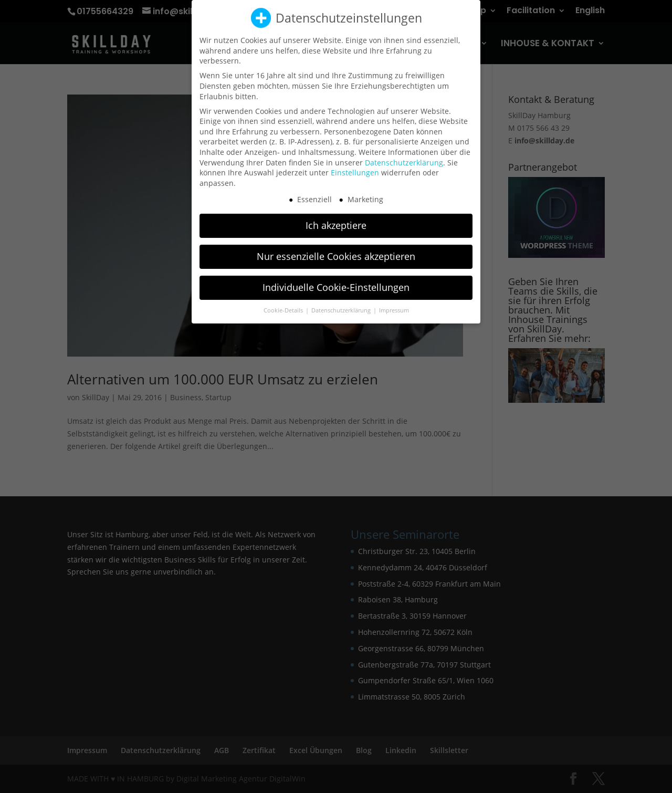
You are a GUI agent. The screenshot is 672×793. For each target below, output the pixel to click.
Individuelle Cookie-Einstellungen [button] (336, 282)
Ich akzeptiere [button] (336, 220)
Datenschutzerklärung (404, 157)
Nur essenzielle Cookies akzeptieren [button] (336, 251)
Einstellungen (355, 167)
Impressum (394, 305)
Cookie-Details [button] (284, 305)
